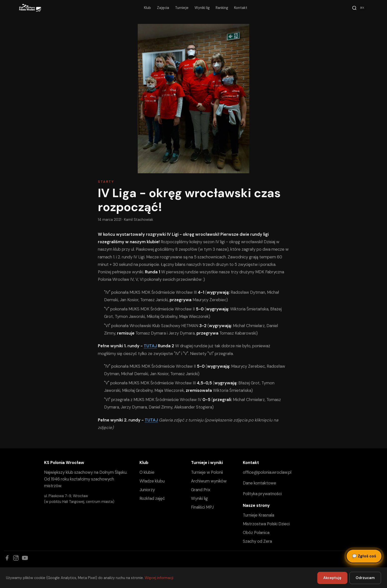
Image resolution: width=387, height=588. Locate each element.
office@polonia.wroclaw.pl (267, 472)
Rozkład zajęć (152, 498)
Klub (147, 8)
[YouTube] (25, 558)
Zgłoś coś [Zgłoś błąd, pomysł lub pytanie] (364, 556)
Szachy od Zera (257, 541)
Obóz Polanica (256, 532)
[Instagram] (16, 558)
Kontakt (241, 8)
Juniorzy (147, 490)
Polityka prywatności (262, 494)
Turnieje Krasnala (258, 515)
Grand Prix (201, 490)
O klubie (147, 472)
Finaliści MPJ (202, 507)
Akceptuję (332, 578)
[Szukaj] (359, 8)
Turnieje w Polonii (207, 472)
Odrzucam (365, 578)
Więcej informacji (159, 578)
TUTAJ (150, 346)
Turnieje (182, 8)
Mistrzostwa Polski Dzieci (266, 524)
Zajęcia (163, 8)
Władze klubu (152, 481)
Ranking (222, 8)
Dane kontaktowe (259, 483)
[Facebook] (7, 558)
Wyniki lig (202, 8)
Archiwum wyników (209, 481)
